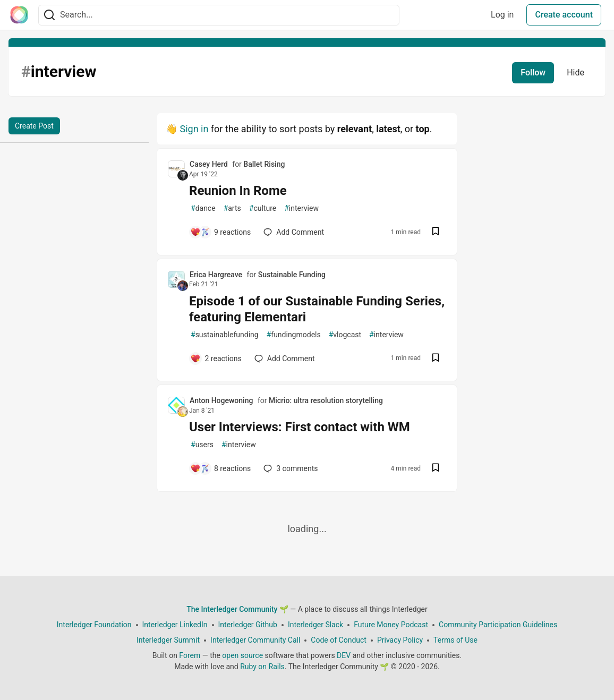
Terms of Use (455, 640)
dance (203, 208)
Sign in (194, 129)
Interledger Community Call (255, 640)
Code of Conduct (339, 640)
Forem (190, 655)
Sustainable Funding (292, 275)
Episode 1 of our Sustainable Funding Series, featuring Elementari (317, 309)
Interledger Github (248, 625)
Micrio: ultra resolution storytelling (326, 400)
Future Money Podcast (391, 625)
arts (232, 208)
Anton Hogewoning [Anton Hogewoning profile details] (221, 400)
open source (242, 655)
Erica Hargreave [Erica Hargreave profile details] (216, 275)
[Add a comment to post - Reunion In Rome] (220, 232)
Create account (564, 15)
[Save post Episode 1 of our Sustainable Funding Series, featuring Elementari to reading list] (436, 359)
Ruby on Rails (262, 667)
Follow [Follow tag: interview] (533, 72)
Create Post (34, 126)
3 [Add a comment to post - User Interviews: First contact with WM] (289, 468)
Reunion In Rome (238, 191)
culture (263, 208)
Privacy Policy (400, 640)
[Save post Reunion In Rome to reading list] (436, 232)
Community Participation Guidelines (498, 625)
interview (301, 208)
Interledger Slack (315, 625)
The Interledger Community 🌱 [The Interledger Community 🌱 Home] (237, 609)
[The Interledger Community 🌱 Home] (19, 15)
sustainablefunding (225, 335)
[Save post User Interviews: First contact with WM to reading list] (436, 469)
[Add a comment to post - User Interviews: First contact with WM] (220, 468)
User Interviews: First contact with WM (300, 427)
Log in (502, 15)
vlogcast (345, 335)
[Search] (49, 15)
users (202, 445)
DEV (344, 655)
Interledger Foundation (94, 625)
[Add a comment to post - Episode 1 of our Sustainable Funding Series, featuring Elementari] (216, 358)
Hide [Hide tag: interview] (575, 72)
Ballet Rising (264, 164)
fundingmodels (294, 335)
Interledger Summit (168, 640)
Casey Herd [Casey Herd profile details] (209, 164)
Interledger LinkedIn (175, 625)
